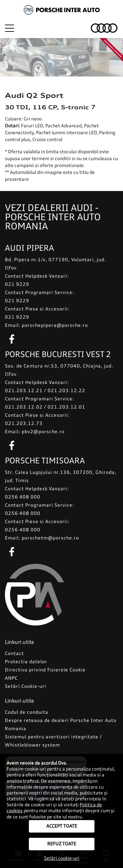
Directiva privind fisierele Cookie (45, 670)
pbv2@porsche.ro (43, 432)
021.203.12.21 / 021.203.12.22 (45, 391)
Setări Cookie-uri (26, 687)
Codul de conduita (27, 712)
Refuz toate (62, 844)
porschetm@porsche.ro (50, 538)
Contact (14, 654)
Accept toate (62, 826)
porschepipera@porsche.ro (55, 326)
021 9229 (17, 285)
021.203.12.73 (24, 424)
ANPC (11, 678)
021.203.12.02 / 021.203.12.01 (45, 407)
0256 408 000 (23, 497)
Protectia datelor (26, 662)
